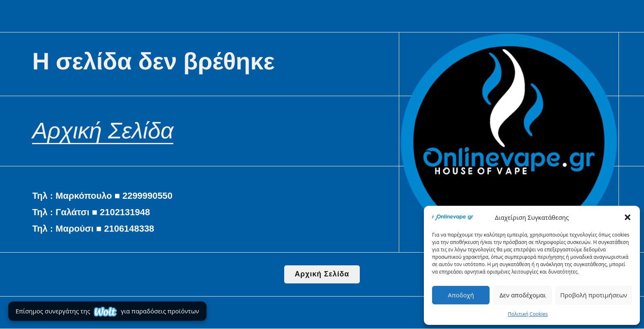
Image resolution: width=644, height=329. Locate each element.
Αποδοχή (461, 295)
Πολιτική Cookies (528, 314)
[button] (628, 217)
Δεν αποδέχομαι (523, 295)
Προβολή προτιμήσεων (594, 295)
